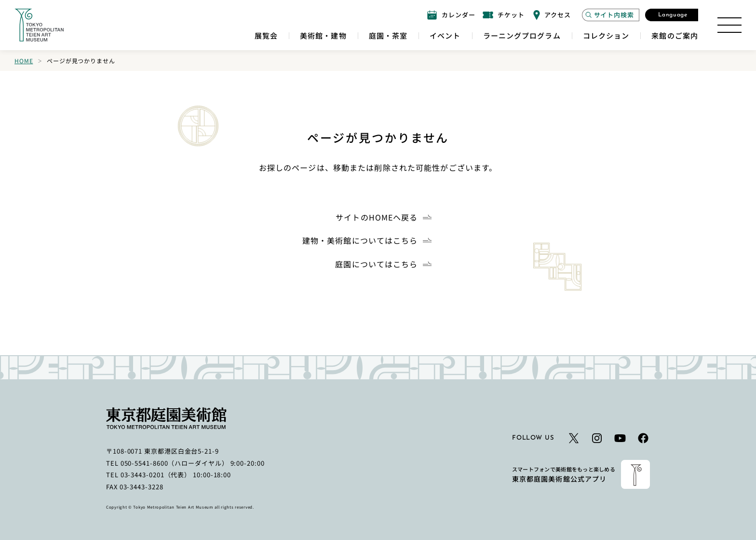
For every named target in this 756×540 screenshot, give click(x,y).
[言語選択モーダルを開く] (672, 15)
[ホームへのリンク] (39, 25)
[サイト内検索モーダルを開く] (611, 15)
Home (24, 61)
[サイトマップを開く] (729, 25)
